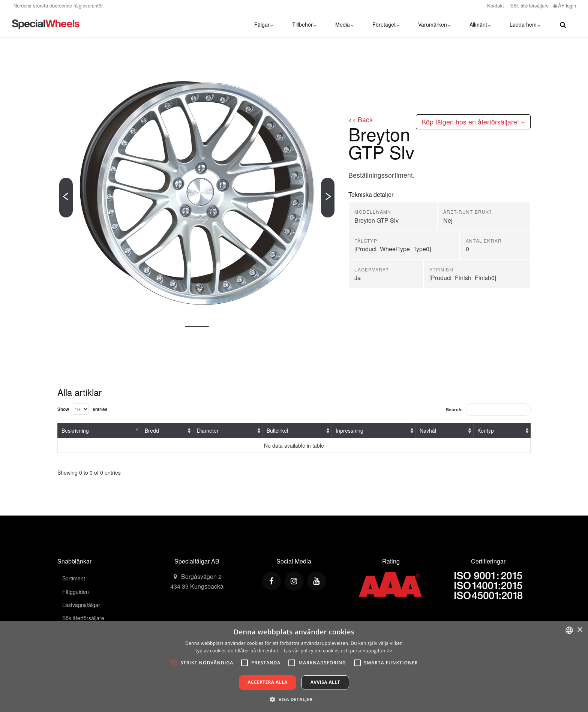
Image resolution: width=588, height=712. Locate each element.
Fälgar (264, 24)
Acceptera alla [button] (268, 682)
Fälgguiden (76, 592)
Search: (488, 410)
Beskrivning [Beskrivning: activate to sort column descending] (75, 430)
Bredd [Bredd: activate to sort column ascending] (152, 430)
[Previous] (66, 198)
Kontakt (495, 5)
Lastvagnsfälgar (81, 605)
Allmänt (480, 24)
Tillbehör (304, 24)
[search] (563, 24)
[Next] (328, 198)
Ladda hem (525, 24)
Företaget (386, 24)
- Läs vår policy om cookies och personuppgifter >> (337, 651)
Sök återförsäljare (529, 5)
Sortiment (74, 578)
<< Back (361, 119)
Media (344, 24)
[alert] (294, 666)
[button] (294, 699)
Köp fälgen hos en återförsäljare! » (473, 122)
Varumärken (434, 24)
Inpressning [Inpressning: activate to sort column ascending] (349, 430)
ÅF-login (565, 5)
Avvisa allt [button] (325, 682)
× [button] (580, 630)
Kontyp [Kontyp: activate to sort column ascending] (486, 430)
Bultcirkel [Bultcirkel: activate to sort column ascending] (277, 430)
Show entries (82, 409)
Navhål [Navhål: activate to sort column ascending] (428, 430)
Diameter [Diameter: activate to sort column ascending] (208, 430)
